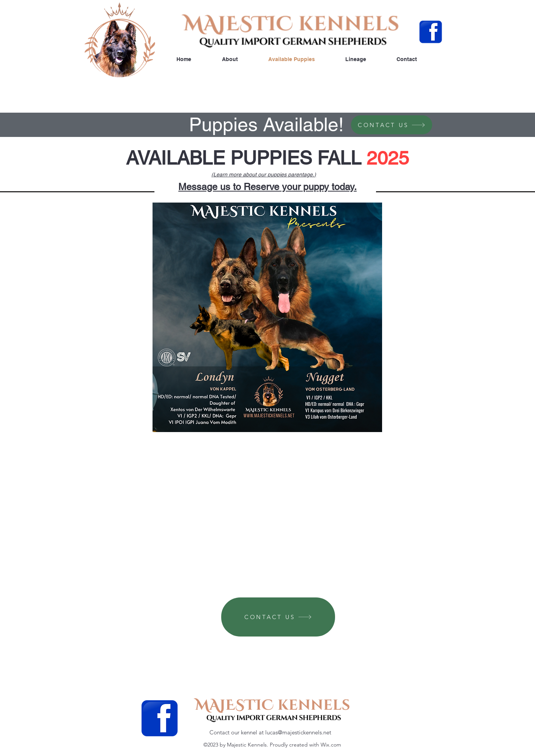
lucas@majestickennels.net (298, 732)
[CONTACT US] (392, 125)
